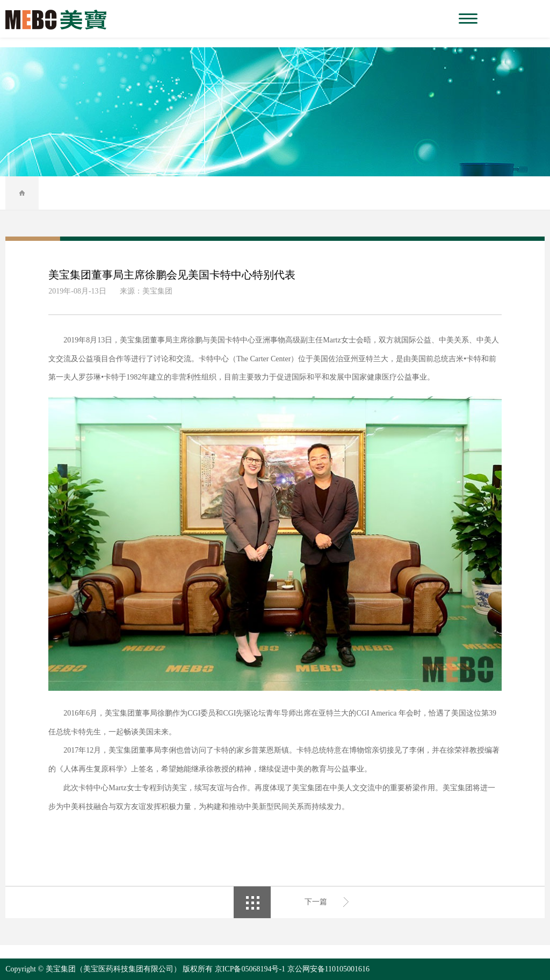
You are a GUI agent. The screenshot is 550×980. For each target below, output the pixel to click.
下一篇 (316, 902)
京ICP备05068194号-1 (250, 969)
